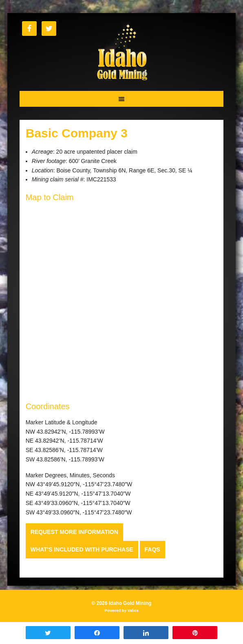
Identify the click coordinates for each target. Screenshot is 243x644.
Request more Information (74, 532)
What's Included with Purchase (82, 549)
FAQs (152, 549)
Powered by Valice (121, 610)
